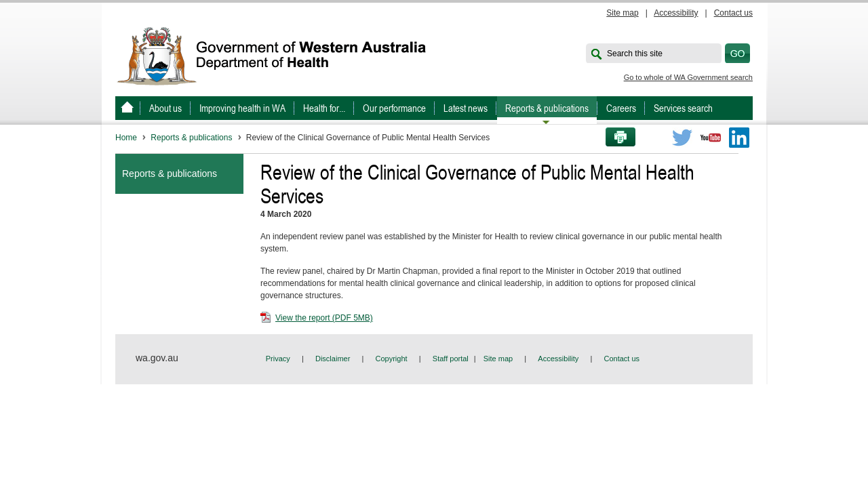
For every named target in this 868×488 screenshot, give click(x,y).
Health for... (324, 108)
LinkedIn (739, 138)
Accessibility (676, 13)
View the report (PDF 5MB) (317, 318)
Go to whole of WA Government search (688, 77)
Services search (683, 108)
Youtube (711, 138)
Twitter (682, 138)
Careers (621, 108)
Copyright (392, 359)
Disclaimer (333, 359)
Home (126, 138)
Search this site (635, 54)
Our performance (394, 108)
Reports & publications (547, 108)
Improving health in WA (242, 108)
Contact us (733, 13)
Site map (622, 13)
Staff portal (451, 359)
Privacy (278, 359)
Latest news (466, 108)
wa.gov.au (157, 358)
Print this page (616, 138)
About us (165, 108)
